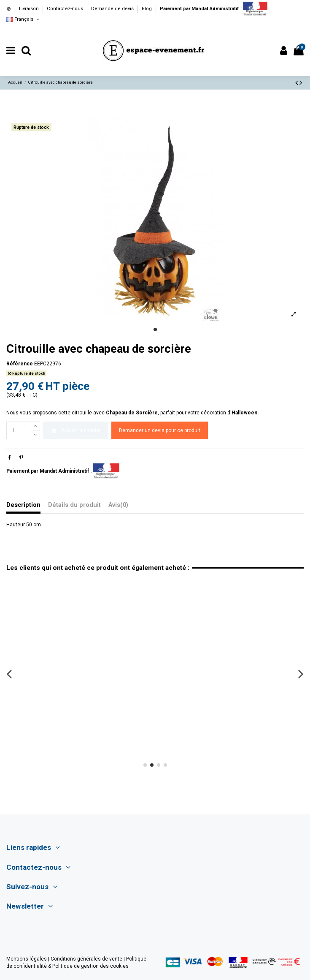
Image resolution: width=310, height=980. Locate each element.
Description (23, 505)
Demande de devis (113, 9)
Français (23, 19)
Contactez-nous (66, 9)
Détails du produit (74, 505)
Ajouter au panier (75, 430)
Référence (20, 364)
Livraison (30, 9)
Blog (147, 9)
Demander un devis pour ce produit (160, 430)
